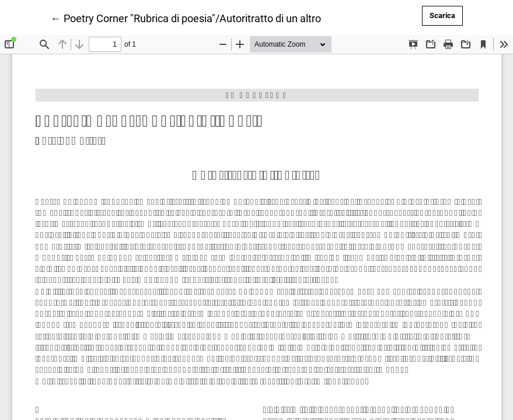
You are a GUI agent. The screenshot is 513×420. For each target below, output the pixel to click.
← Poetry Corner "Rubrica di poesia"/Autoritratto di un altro (186, 17)
